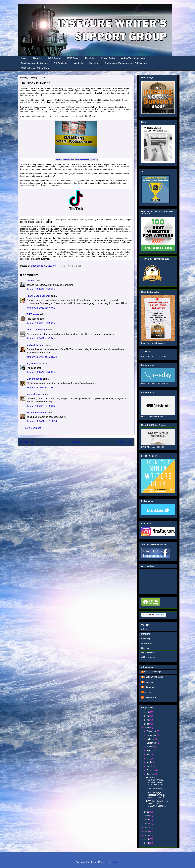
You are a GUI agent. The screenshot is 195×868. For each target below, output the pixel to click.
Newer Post (27, 442)
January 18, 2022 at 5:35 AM (41, 289)
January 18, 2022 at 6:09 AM (41, 308)
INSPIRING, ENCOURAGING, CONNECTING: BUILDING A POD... (156, 781)
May (149, 758)
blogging (145, 648)
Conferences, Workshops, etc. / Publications (126, 63)
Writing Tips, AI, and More (133, 58)
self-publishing (148, 653)
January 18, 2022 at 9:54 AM (41, 338)
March (150, 766)
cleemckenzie (34, 394)
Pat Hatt (31, 281)
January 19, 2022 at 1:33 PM (41, 387)
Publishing (146, 639)
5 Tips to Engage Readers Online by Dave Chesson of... (156, 795)
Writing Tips (146, 643)
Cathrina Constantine (154, 677)
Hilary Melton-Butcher (38, 296)
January (151, 774)
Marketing (94, 63)
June (149, 755)
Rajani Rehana (34, 363)
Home (24, 58)
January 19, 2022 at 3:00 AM (41, 372)
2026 (147, 712)
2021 (147, 812)
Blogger (115, 862)
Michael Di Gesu (35, 345)
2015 (147, 835)
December (152, 731)
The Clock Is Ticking (155, 789)
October (151, 739)
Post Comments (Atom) (83, 450)
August (150, 747)
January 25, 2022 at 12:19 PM (42, 421)
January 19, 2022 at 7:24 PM (41, 406)
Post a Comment (32, 428)
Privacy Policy (108, 58)
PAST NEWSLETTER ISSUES (155, 356)
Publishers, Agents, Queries (34, 63)
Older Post (126, 442)
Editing (144, 629)
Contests (79, 63)
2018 (147, 824)
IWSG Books (73, 58)
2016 (147, 831)
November (152, 735)
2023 (147, 724)
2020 (147, 816)
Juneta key (149, 682)
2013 (147, 843)
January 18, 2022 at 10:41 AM (42, 357)
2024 (147, 720)
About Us (37, 58)
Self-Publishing (61, 63)
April (149, 762)
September (152, 743)
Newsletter (90, 58)
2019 (147, 820)
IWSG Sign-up (54, 58)
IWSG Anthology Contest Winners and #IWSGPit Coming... (157, 804)
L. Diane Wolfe (34, 379)
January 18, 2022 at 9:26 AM (41, 323)
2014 (147, 839)
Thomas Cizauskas (64, 160)
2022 (147, 728)
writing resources (149, 657)
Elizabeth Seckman (37, 413)
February (151, 770)
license (94, 160)
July (149, 751)
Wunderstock (83, 160)
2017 (147, 827)
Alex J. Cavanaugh (37, 330)
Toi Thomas (33, 314)
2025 (147, 716)
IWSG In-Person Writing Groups (36, 68)
